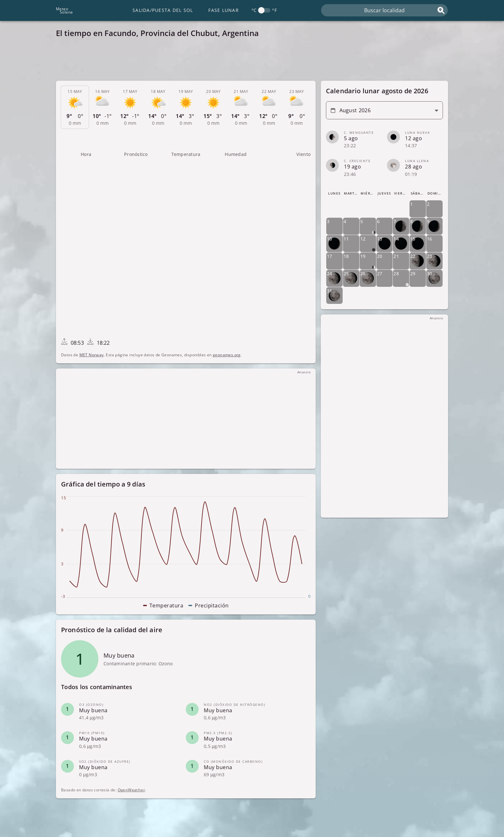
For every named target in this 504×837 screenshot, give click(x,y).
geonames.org (227, 355)
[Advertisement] (249, 61)
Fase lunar (224, 10)
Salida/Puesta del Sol (163, 10)
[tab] (75, 107)
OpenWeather (131, 790)
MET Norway (92, 355)
